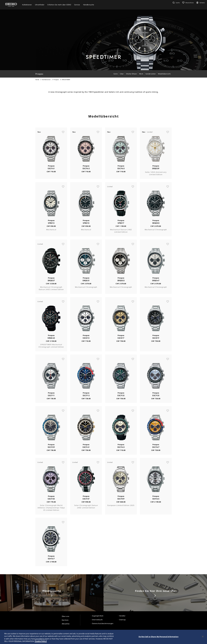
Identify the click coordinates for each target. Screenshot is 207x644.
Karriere (65, 620)
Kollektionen (46, 80)
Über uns (66, 616)
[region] (103, 637)
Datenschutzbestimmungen (103, 623)
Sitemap (122, 620)
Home (37, 80)
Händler (122, 616)
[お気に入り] (63, 135)
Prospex (56, 80)
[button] (176, 3)
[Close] (203, 636)
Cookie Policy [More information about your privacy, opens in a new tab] (41, 641)
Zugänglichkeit (98, 616)
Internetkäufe (97, 620)
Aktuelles (66, 624)
